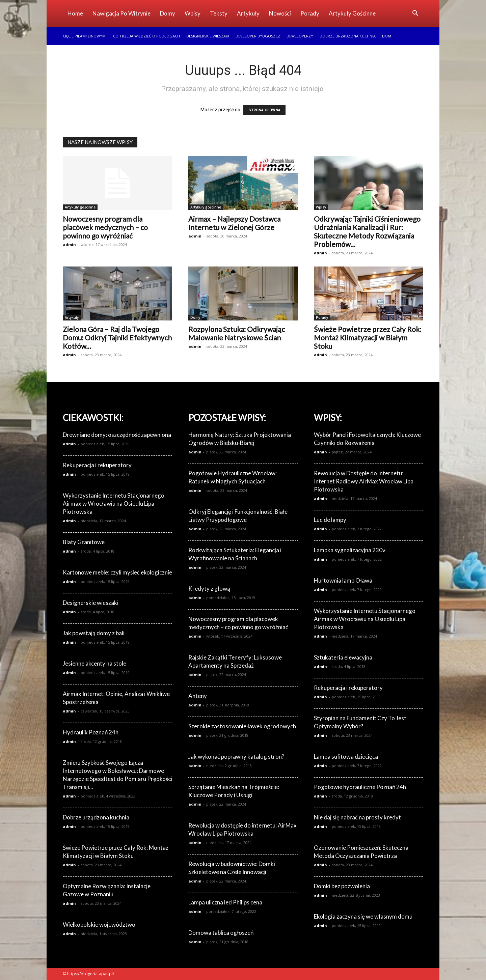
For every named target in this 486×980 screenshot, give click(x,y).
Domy (168, 13)
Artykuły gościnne (352, 13)
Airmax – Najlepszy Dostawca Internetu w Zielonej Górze (234, 223)
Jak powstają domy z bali (94, 633)
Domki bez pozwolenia (342, 886)
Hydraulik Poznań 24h (91, 732)
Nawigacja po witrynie (122, 13)
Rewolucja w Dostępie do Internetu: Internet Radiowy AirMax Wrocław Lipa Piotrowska (364, 481)
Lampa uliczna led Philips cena (225, 902)
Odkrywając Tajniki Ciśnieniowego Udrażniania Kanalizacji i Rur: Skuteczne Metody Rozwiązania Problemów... (367, 231)
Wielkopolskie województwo (99, 925)
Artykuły (248, 13)
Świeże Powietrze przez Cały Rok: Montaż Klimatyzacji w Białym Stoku (368, 338)
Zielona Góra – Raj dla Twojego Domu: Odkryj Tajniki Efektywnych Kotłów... (117, 338)
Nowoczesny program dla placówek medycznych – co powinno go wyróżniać (105, 227)
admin (69, 244)
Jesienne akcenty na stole (94, 663)
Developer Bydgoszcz (258, 36)
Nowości (280, 13)
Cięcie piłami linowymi (85, 36)
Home (75, 13)
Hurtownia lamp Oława (343, 580)
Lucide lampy (330, 520)
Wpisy (193, 13)
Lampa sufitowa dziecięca (346, 757)
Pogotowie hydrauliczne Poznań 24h (360, 787)
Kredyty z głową (209, 589)
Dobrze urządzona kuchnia (348, 36)
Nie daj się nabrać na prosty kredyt (357, 817)
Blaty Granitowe (84, 542)
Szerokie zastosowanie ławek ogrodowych (242, 726)
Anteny (198, 696)
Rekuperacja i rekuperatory (97, 465)
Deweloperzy (300, 36)
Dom (387, 36)
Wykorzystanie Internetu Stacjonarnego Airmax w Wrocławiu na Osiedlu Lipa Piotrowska (114, 503)
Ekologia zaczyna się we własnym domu (363, 916)
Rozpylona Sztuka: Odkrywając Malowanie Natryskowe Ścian (237, 333)
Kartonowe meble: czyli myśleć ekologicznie (117, 572)
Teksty (219, 13)
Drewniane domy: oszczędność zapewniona (117, 435)
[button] (415, 14)
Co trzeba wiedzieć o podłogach (146, 36)
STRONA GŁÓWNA (264, 110)
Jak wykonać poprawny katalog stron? (236, 757)
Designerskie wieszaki (208, 36)
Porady (310, 13)
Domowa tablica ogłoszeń (221, 933)
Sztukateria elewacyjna (343, 657)
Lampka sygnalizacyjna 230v (350, 550)
